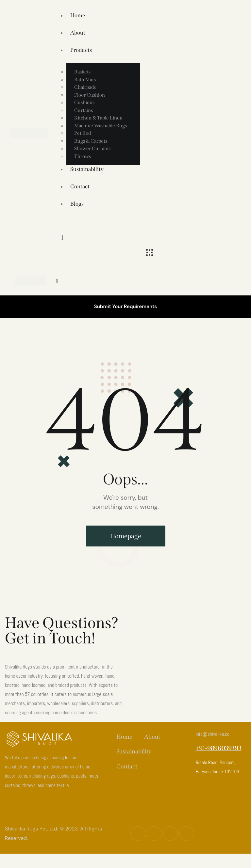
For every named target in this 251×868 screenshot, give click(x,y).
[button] (57, 281)
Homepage (126, 536)
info (213, 734)
